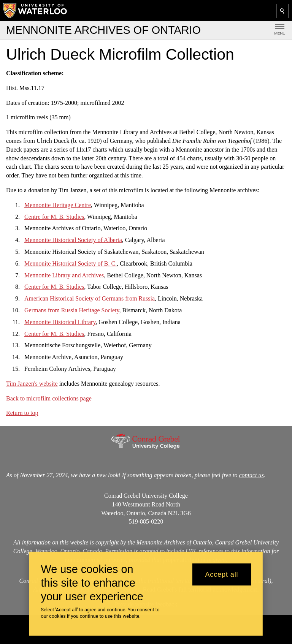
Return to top (22, 413)
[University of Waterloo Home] (35, 11)
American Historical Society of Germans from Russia (90, 298)
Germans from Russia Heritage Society (72, 310)
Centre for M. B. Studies (54, 216)
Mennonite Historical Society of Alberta (73, 240)
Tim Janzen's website (32, 384)
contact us (251, 475)
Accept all (221, 574)
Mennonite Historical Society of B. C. (71, 263)
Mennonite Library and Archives (64, 275)
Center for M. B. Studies (54, 287)
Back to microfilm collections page (49, 398)
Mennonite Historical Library (60, 322)
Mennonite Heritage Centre (58, 205)
